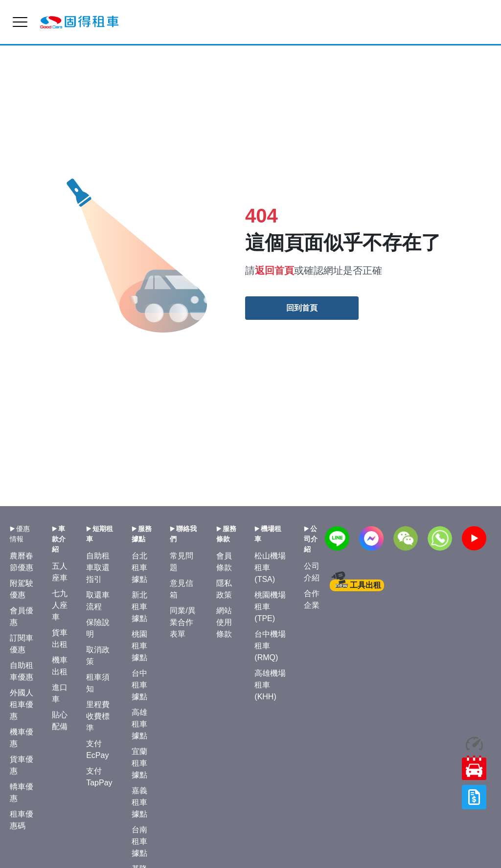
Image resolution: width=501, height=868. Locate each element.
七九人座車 (60, 605)
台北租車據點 (139, 568)
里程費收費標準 (98, 716)
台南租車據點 (139, 841)
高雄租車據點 (139, 724)
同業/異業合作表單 (182, 622)
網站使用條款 (224, 622)
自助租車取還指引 (98, 568)
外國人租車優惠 (22, 704)
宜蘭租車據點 (139, 763)
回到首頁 (302, 308)
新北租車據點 (139, 607)
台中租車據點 (139, 685)
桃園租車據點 (139, 646)
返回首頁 (274, 270)
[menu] (20, 22)
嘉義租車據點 (139, 802)
